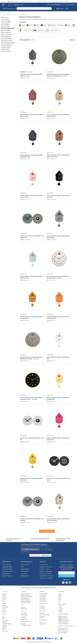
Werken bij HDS (25, 576)
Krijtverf (23, 611)
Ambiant (4, 594)
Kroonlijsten (42, 606)
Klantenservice (71, 5)
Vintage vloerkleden (62, 616)
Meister (4, 610)
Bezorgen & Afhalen (7, 569)
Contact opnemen (7, 565)
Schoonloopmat (43, 600)
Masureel (4, 628)
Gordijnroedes (24, 609)
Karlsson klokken (5, 20)
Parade (60, 606)
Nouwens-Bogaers (62, 604)
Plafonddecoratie (43, 603)
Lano (59, 603)
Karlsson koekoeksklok (8, 28)
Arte (3, 616)
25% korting (23, 233)
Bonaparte (60, 595)
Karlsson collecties (6, 51)
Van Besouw (61, 609)
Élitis (3, 619)
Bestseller (23, 72)
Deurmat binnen (43, 595)
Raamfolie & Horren (25, 621)
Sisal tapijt (60, 610)
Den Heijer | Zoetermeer (46, 567)
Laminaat (4, 603)
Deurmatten (42, 591)
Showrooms (43, 562)
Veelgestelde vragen (7, 567)
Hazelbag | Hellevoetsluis (46, 571)
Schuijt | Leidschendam (45, 574)
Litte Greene (24, 618)
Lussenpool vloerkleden (63, 624)
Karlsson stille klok (6, 32)
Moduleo (4, 598)
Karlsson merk (5, 18)
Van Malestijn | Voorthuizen (46, 576)
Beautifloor (5, 606)
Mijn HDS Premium (7, 576)
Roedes (22, 605)
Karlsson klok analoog (7, 41)
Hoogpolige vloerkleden (63, 618)
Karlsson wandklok (6, 22)
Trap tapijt (60, 612)
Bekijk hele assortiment (9, 9)
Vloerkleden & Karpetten (63, 614)
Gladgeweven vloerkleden (64, 621)
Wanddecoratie (43, 611)
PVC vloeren (5, 591)
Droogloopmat (43, 601)
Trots (3, 601)
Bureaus (41, 622)
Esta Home (4, 622)
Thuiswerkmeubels (44, 620)
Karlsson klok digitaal (7, 39)
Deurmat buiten (43, 597)
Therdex (4, 600)
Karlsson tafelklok (6, 30)
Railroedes (23, 607)
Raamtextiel (23, 624)
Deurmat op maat (43, 594)
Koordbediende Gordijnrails (27, 597)
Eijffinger (4, 618)
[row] (23, 22)
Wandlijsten (42, 613)
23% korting (50, 72)
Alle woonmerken (25, 565)
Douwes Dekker (6, 607)
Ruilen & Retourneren (8, 571)
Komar (4, 630)
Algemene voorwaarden (36, 642)
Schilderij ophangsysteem (26, 601)
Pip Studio (4, 625)
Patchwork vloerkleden (63, 622)
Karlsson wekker (5, 26)
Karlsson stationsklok (7, 34)
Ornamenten (42, 607)
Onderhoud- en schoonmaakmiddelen (66, 626)
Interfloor (60, 600)
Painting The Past (24, 619)
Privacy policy (29, 642)
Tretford (60, 607)
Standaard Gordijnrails (25, 594)
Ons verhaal (24, 574)
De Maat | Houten (44, 569)
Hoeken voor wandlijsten (45, 615)
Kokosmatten (42, 598)
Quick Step (5, 597)
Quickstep (4, 612)
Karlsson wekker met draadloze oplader (7, 46)
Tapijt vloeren (61, 591)
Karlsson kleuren (5, 49)
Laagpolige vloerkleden (63, 619)
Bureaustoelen (43, 624)
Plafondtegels (42, 609)
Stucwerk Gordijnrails (25, 600)
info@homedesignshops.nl (31, 549)
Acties (22, 567)
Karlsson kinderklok (6, 37)
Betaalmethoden (6, 574)
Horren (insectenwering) (26, 625)
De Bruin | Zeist (44, 565)
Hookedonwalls (5, 621)
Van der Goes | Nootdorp (46, 578)
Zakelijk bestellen (25, 569)
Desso (59, 598)
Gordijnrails (23, 591)
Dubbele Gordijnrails (25, 595)
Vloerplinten (42, 616)
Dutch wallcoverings (6, 624)
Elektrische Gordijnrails (26, 603)
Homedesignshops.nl (27, 562)
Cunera (60, 597)
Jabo (59, 601)
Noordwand (5, 627)
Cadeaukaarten (25, 571)
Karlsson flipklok (5, 24)
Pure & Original (24, 615)
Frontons (41, 618)
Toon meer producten (48, 531)
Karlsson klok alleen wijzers (8, 43)
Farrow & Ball (5, 631)
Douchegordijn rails (25, 598)
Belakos (4, 595)
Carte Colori (23, 616)
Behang (4, 614)
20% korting (29, 72)
